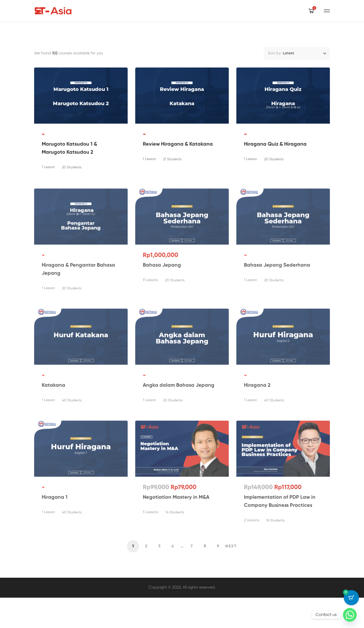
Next (231, 576)
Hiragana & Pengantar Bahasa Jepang (78, 306)
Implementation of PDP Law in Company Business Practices (280, 539)
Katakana (53, 422)
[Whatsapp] (350, 615)
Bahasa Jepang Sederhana (277, 302)
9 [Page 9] (218, 576)
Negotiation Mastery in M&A (176, 534)
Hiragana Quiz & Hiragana (275, 177)
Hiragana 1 (55, 534)
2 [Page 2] (146, 576)
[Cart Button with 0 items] (351, 598)
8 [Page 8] (205, 576)
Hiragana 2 (257, 422)
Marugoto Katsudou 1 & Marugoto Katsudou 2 (69, 181)
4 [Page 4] (173, 576)
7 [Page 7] (192, 576)
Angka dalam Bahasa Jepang (179, 422)
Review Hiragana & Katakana (178, 177)
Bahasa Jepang (162, 302)
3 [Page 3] (159, 576)
